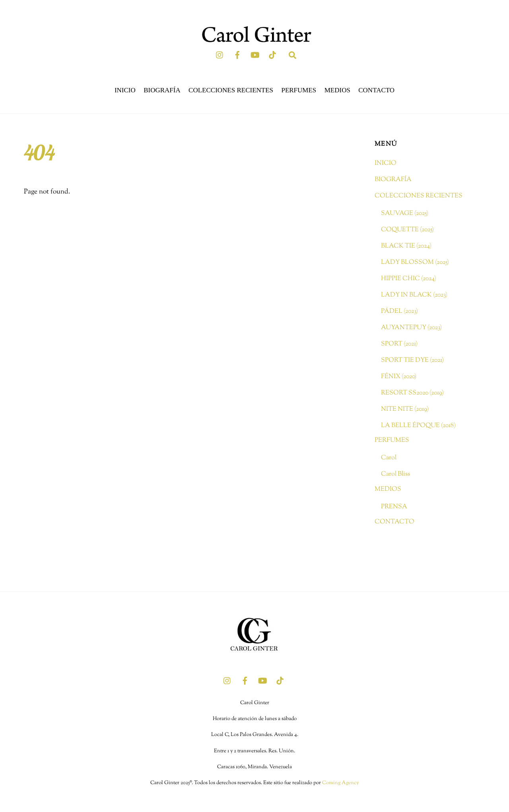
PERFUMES (299, 90)
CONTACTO (376, 90)
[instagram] (220, 55)
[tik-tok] (272, 55)
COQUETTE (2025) (407, 230)
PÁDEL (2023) (399, 311)
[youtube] (255, 55)
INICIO (125, 90)
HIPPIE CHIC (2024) (409, 279)
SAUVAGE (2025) (405, 213)
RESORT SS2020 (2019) (412, 392)
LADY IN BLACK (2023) (414, 295)
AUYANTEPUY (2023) (411, 328)
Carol (389, 458)
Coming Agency (340, 783)
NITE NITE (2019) (405, 409)
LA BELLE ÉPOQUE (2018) (418, 425)
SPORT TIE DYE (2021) (412, 360)
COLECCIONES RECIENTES (231, 90)
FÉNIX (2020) (399, 376)
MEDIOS (337, 90)
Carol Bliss (395, 474)
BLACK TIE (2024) (406, 246)
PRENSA (394, 507)
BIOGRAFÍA (162, 90)
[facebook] (237, 55)
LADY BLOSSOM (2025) (415, 262)
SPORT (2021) (399, 344)
